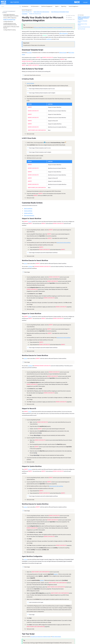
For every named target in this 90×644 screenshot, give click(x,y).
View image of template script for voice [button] (41, 89)
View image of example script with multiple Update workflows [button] (43, 496)
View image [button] (26, 272)
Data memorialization (29, 216)
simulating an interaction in (41, 637)
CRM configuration (64, 33)
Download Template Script (82, 21)
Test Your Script (81, 29)
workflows (49, 39)
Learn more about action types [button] (36, 602)
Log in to (30, 83)
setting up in (53, 27)
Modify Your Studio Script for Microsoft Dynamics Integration (84, 18)
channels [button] (45, 35)
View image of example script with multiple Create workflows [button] (43, 348)
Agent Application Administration (41, 12)
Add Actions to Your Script (82, 25)
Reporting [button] (64, 6)
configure (30, 267)
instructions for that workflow (64, 243)
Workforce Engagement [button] (47, 6)
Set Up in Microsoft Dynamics (9, 12)
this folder (29, 53)
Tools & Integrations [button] (73, 6)
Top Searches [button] (25, 6)
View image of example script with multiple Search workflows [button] (43, 253)
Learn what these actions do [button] (32, 75)
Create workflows (28, 211)
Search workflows (28, 209)
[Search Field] (11, 6)
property (56, 574)
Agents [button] (57, 6)
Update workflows (28, 213)
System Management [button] (27, 10)
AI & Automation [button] (35, 6)
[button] (20, 6)
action (30, 222)
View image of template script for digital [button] (42, 93)
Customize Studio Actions (84, 27)
